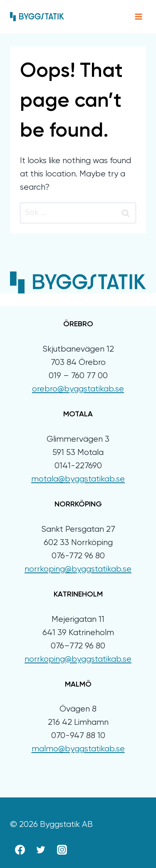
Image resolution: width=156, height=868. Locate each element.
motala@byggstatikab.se (78, 479)
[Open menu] (138, 16)
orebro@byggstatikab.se (78, 389)
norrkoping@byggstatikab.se (78, 569)
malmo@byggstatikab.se (78, 749)
